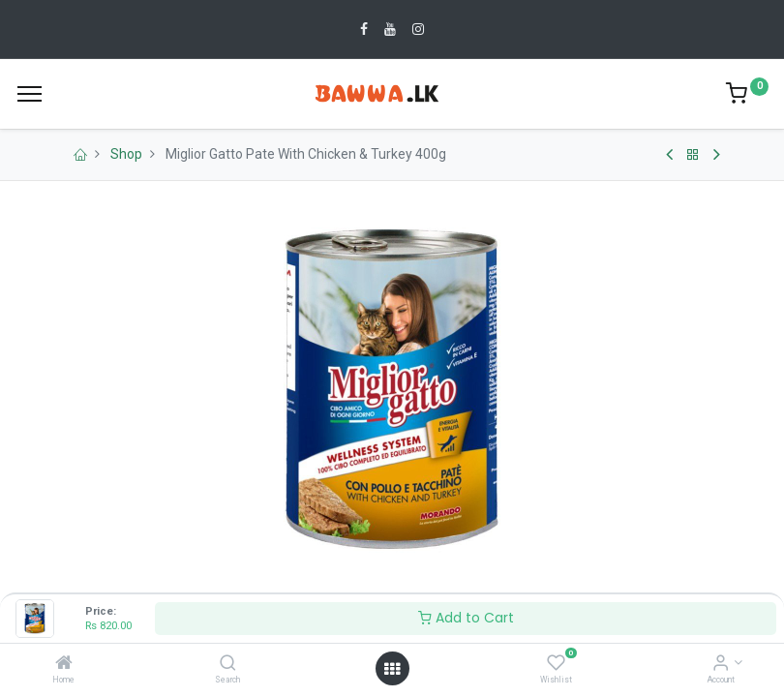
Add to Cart (466, 618)
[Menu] (30, 94)
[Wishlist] (556, 664)
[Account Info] (721, 664)
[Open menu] (392, 669)
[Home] (64, 664)
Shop (126, 154)
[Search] (228, 664)
